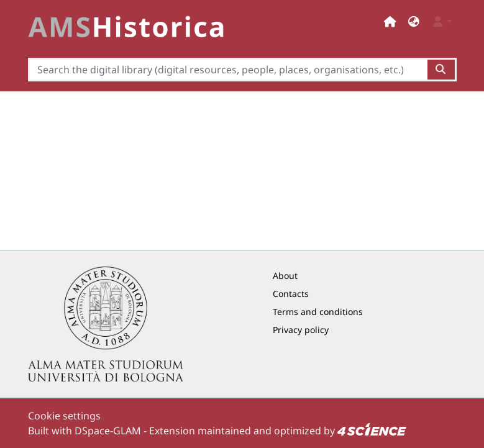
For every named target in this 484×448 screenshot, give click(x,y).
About (285, 276)
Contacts (291, 294)
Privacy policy (301, 330)
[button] (414, 21)
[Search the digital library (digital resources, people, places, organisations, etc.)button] (441, 70)
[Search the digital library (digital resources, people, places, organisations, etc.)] (228, 70)
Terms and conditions (318, 312)
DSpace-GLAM (108, 431)
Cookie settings (64, 416)
